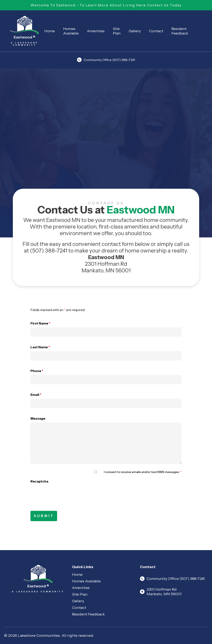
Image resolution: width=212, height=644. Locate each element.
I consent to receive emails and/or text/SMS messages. (143, 472)
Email (36, 395)
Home (50, 31)
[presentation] (62, 493)
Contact (156, 31)
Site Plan (117, 31)
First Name (40, 323)
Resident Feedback (180, 31)
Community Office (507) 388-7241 (106, 60)
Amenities (96, 31)
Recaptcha (39, 481)
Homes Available (71, 31)
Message (38, 418)
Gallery (135, 31)
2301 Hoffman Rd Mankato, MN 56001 (161, 592)
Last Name (40, 347)
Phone (37, 371)
